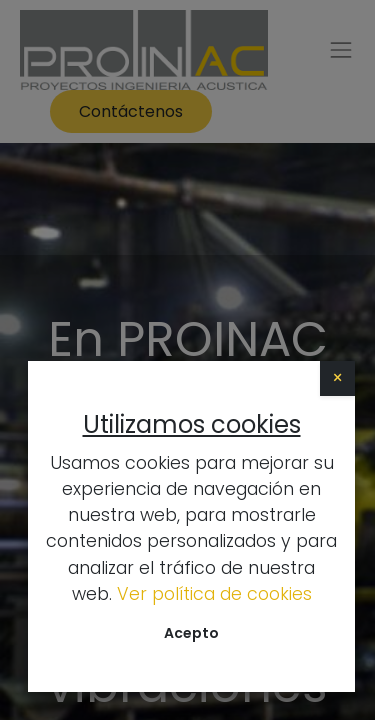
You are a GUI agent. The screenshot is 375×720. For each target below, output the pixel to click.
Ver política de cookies (214, 594)
